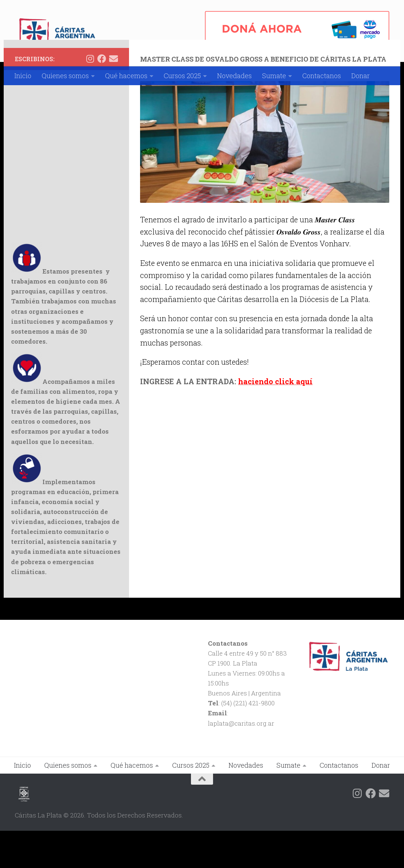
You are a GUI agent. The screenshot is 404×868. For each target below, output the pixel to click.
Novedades (234, 76)
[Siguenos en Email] (114, 96)
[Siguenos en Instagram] (90, 96)
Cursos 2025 (182, 76)
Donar (361, 76)
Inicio (23, 76)
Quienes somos (65, 76)
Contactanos (322, 76)
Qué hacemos (126, 76)
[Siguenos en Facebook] (102, 96)
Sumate (274, 76)
